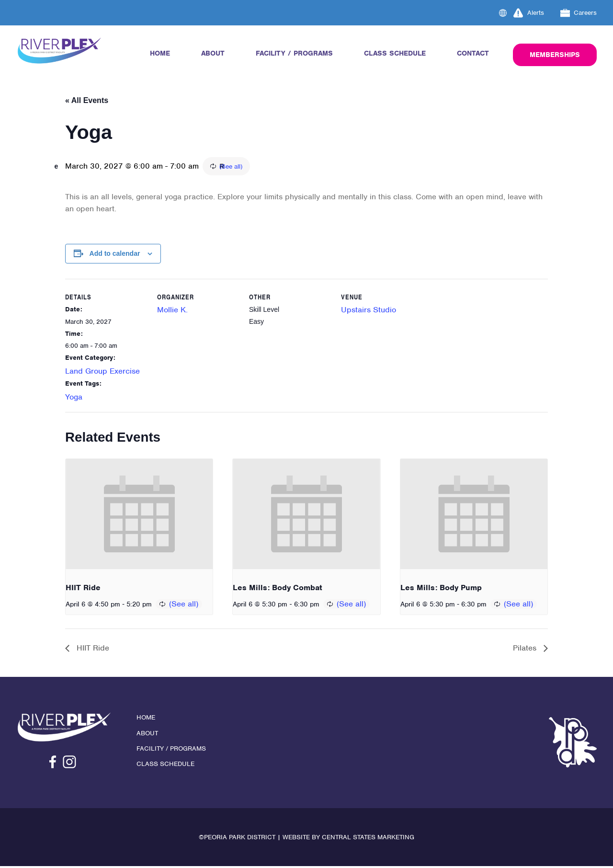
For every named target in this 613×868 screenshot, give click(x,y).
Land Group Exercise (102, 372)
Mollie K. (172, 311)
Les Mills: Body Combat (278, 589)
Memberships (555, 55)
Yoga (74, 398)
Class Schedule (395, 53)
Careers (579, 13)
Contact (473, 53)
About (213, 53)
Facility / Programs (294, 53)
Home (160, 53)
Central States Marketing (368, 839)
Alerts (529, 13)
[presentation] (139, 515)
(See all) (285, 167)
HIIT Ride (83, 589)
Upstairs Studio (369, 311)
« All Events (87, 100)
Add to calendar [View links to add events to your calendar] (115, 254)
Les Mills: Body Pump (441, 589)
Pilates (526, 650)
